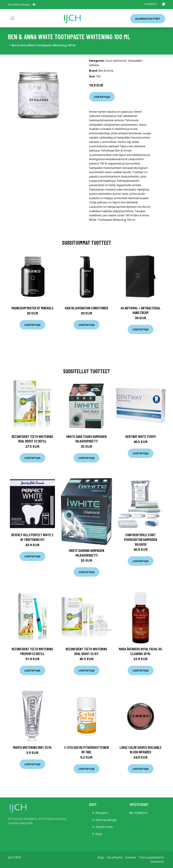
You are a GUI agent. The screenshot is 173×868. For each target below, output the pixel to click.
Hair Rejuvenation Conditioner (86, 308)
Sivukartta (157, 862)
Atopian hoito (104, 827)
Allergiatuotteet (148, 19)
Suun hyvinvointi (116, 61)
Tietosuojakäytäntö (151, 857)
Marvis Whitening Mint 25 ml (32, 747)
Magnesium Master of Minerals (32, 308)
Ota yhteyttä (115, 857)
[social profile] (34, 5)
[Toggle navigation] (13, 18)
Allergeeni (102, 813)
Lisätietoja (102, 97)
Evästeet (131, 857)
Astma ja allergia (106, 820)
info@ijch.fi (150, 4)
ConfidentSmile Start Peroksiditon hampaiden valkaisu (141, 539)
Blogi (99, 834)
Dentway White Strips (141, 436)
